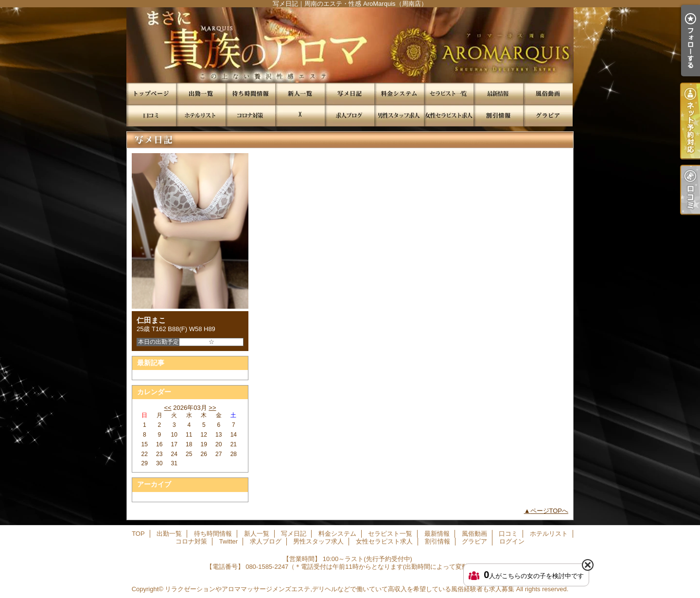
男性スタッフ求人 (399, 115)
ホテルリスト (201, 115)
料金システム (399, 94)
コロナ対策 (250, 115)
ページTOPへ (550, 511)
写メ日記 (350, 94)
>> (212, 408)
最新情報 (498, 94)
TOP (151, 94)
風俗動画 (548, 94)
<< (167, 408)
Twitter (300, 115)
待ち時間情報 (250, 94)
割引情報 (498, 115)
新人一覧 (300, 94)
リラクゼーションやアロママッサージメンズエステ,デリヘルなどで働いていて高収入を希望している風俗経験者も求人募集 (340, 589)
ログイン (512, 541)
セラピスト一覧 (449, 94)
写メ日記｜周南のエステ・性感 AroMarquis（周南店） (350, 45)
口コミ (151, 115)
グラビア (548, 115)
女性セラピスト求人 (449, 115)
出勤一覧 (201, 94)
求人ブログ (350, 115)
